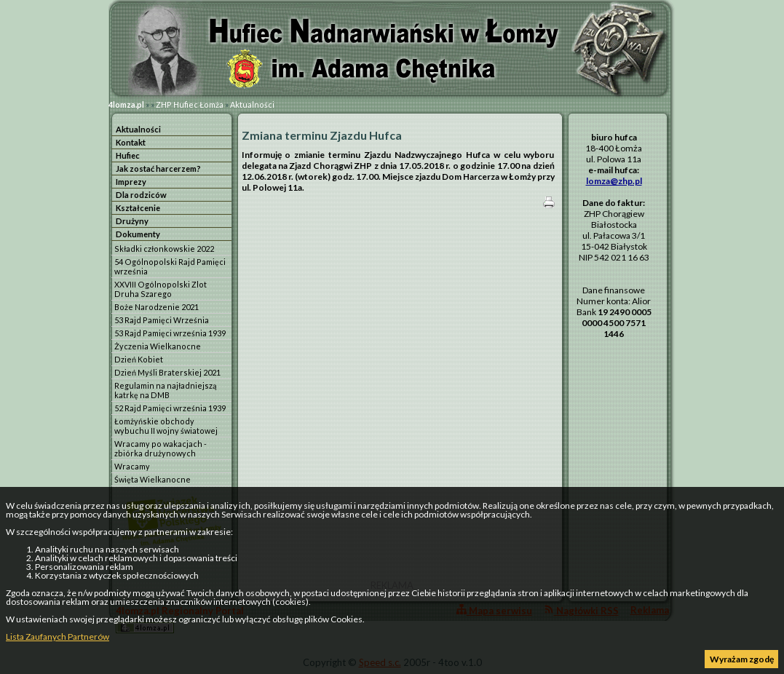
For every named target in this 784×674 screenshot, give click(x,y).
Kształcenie (138, 208)
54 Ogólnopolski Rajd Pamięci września (170, 266)
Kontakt (131, 142)
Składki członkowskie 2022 (164, 249)
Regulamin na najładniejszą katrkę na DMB (165, 390)
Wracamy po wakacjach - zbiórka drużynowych (161, 448)
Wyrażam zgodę (742, 659)
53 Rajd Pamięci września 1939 (170, 333)
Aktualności (252, 104)
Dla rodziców (141, 195)
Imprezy (131, 182)
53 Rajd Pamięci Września (162, 320)
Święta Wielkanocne (153, 479)
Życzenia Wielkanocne (158, 346)
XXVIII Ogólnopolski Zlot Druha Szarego (161, 289)
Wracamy (132, 466)
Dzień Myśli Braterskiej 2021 (167, 372)
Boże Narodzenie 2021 (157, 307)
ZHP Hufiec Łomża (190, 104)
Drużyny (132, 221)
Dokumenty (138, 234)
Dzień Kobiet (139, 359)
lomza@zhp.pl (614, 181)
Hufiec (128, 155)
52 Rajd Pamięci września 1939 (170, 408)
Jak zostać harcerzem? (158, 168)
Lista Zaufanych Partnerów (58, 637)
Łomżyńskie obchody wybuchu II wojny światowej (166, 426)
